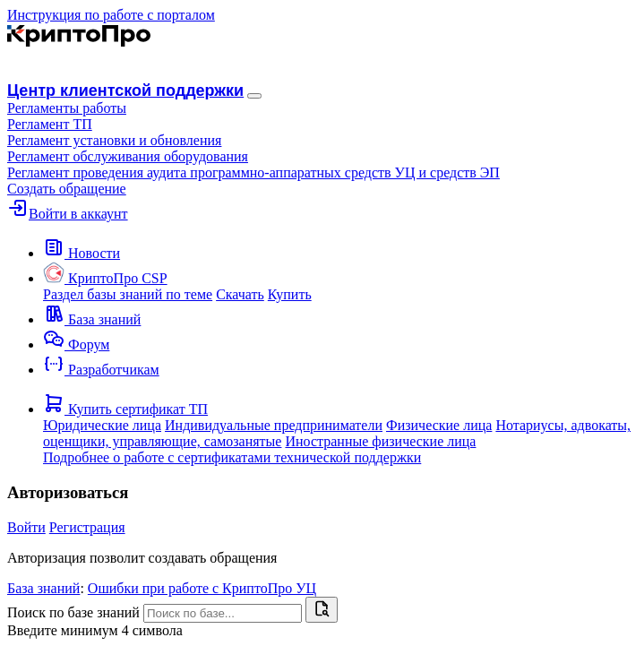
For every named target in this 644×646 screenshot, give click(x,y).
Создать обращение (67, 189)
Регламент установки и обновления (114, 140)
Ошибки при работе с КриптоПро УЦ (202, 588)
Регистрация (87, 527)
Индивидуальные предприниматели (274, 425)
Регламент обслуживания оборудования (128, 156)
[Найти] (322, 610)
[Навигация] (254, 96)
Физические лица (439, 425)
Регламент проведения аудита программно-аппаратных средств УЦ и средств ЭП (253, 172)
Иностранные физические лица (380, 441)
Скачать (240, 294)
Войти (26, 527)
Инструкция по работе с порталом (111, 15)
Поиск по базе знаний (73, 612)
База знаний (43, 588)
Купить (290, 294)
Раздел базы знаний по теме (128, 294)
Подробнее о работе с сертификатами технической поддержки (232, 457)
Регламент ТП (50, 124)
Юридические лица (102, 425)
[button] (67, 108)
